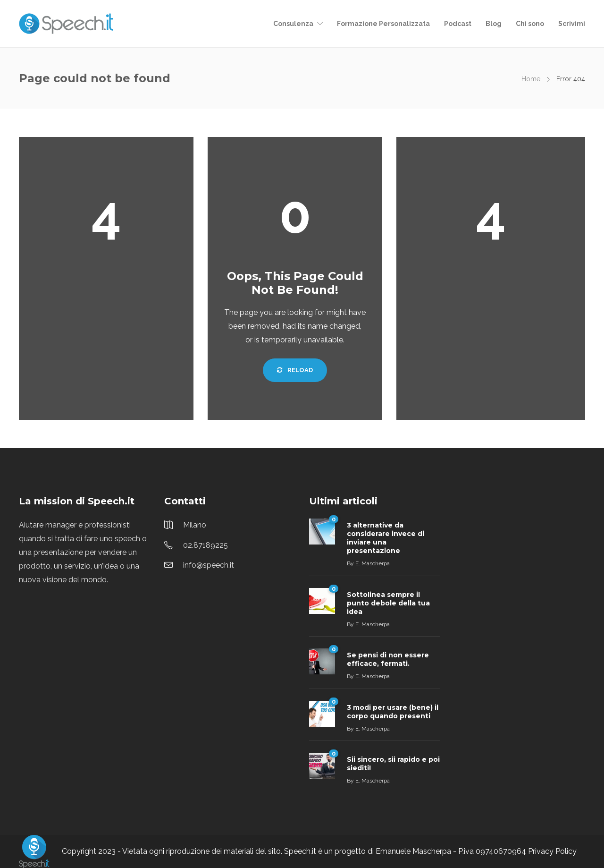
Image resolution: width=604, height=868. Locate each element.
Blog (494, 24)
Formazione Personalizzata (383, 24)
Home (531, 79)
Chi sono (530, 24)
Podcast (458, 24)
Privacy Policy (552, 851)
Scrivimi (572, 24)
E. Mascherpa (373, 563)
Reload (295, 370)
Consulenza (293, 24)
